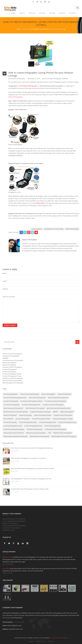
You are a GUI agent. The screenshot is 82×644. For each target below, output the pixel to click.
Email (5, 281)
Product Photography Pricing (12, 376)
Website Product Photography (12, 381)
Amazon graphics (37, 229)
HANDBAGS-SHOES (9, 530)
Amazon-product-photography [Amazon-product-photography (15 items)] (30, 394)
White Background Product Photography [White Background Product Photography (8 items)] (64, 436)
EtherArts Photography (59, 638)
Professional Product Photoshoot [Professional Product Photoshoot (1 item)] (14, 433)
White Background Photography (13, 383)
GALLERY (42, 13)
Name (5, 273)
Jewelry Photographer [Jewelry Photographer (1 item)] (10, 415)
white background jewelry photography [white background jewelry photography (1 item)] (16, 436)
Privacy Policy (41, 641)
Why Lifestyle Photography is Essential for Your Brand (28, 458)
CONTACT (73, 13)
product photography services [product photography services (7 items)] (13, 426)
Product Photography (72, 229)
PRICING (52, 13)
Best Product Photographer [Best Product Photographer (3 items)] (37, 398)
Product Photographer (10, 369)
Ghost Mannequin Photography (13, 360)
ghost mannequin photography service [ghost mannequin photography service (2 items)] (59, 408)
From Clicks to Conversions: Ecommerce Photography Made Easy (32, 448)
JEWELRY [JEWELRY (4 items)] (56, 412)
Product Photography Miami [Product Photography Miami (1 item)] (48, 422)
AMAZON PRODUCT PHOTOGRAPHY (14, 519)
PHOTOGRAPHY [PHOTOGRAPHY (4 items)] (8, 419)
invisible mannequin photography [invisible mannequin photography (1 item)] (40, 412)
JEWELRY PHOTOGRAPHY (10, 523)
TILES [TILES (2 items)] (50, 433)
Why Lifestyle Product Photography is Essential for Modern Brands (33, 468)
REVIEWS (62, 13)
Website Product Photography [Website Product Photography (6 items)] (63, 433)
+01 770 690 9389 (19, 622)
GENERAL (65, 79)
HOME (13, 13)
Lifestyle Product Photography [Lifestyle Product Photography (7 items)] (63, 415)
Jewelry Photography (9, 365)
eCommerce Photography (11, 356)
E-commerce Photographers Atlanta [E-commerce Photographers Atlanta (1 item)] (31, 401)
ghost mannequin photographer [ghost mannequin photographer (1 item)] (13, 408)
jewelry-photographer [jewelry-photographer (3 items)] (67, 412)
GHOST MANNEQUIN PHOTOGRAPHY (14, 521)
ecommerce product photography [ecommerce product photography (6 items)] (53, 405)
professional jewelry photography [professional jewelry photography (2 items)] (14, 429)
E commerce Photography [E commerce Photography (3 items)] (11, 405)
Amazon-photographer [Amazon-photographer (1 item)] (11, 394)
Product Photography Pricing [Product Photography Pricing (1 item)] (67, 422)
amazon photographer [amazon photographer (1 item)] (48, 394)
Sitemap (31, 641)
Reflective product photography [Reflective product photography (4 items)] (36, 433)
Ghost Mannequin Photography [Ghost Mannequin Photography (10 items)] (35, 408)
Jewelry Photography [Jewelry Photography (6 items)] (25, 415)
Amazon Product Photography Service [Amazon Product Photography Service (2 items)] (15, 398)
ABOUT (22, 13)
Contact (51, 641)
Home (19, 29)
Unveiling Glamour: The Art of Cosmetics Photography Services (31, 479)
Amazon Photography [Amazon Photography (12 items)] (64, 394)
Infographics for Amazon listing (54, 229)
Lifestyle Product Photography (12, 367)
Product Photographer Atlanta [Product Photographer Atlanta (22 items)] (41, 419)
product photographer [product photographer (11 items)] (23, 419)
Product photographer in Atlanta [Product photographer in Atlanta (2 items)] (63, 419)
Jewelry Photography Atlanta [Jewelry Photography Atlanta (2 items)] (43, 415)
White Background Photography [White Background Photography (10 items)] (40, 436)
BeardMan (6, 568)
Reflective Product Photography (13, 378)
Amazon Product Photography (52, 79)
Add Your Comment (9, 297)
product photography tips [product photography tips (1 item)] (52, 426)
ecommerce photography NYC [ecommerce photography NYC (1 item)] (31, 405)
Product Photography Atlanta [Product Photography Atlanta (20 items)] (28, 422)
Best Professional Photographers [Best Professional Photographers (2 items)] (58, 398)
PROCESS (32, 13)
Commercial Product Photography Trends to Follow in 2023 (30, 489)
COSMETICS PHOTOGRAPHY (11, 528)
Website (5, 289)
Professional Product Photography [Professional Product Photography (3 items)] (55, 429)
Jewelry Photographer (10, 363)
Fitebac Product (8, 557)
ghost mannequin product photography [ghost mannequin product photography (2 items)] (16, 412)
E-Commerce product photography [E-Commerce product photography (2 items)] (55, 401)
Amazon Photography (15, 97)
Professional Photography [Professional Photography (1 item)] (35, 429)
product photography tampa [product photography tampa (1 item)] (33, 426)
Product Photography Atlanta (12, 374)
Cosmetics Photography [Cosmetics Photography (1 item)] (11, 401)
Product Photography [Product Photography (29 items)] (10, 422)
